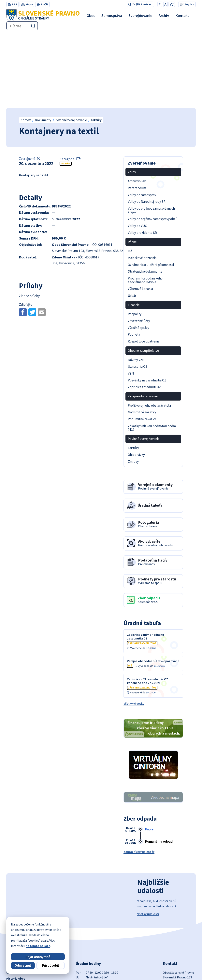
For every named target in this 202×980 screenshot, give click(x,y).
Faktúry (66, 89)
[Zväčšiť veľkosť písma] (172, 4)
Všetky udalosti (148, 840)
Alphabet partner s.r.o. (66, 969)
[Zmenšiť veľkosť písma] (160, 4)
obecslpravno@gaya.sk (179, 936)
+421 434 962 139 (174, 931)
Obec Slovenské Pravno (123, 969)
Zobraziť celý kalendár (139, 778)
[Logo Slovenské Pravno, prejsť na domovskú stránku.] (43, 15)
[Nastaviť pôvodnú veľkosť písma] (165, 4)
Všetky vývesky (134, 629)
